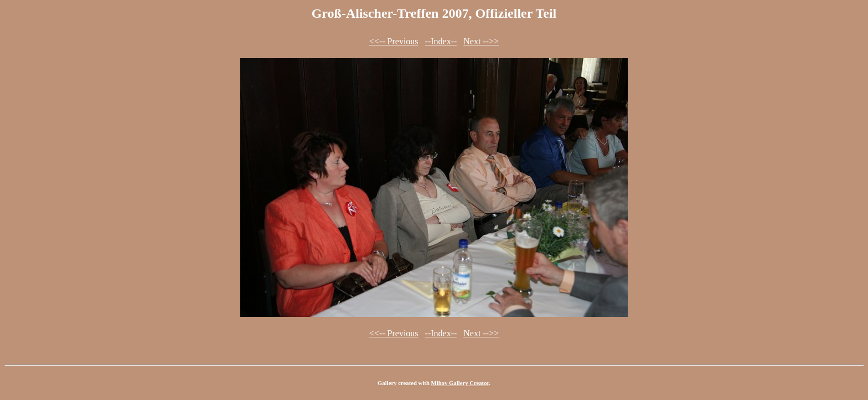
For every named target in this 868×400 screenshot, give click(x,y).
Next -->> (481, 41)
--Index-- (441, 41)
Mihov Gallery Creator (460, 383)
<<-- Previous (394, 41)
